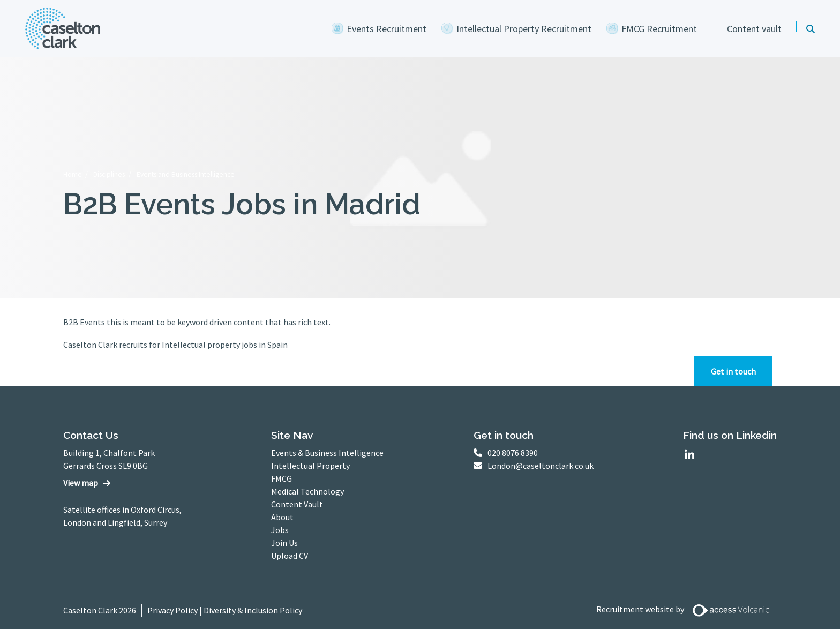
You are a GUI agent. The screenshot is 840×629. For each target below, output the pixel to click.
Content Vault (297, 504)
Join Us (284, 543)
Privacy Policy (172, 610)
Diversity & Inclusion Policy (253, 610)
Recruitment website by (687, 610)
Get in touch (733, 371)
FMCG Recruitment (659, 29)
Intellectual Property (310, 466)
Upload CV (290, 556)
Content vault (754, 29)
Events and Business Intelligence (186, 174)
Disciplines (109, 174)
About (282, 517)
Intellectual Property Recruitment (524, 29)
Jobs (280, 530)
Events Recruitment (387, 29)
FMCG (282, 478)
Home (73, 174)
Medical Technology (307, 491)
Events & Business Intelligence (327, 453)
